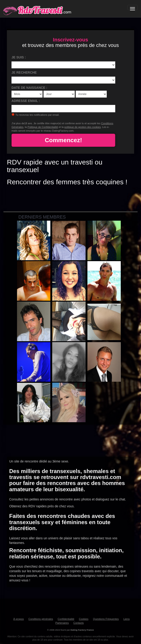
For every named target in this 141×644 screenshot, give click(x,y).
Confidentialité (66, 619)
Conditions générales (41, 619)
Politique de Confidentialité (43, 127)
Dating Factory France (82, 630)
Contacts (79, 623)
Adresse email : (26, 101)
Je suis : (19, 57)
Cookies (84, 619)
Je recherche (24, 72)
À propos (19, 619)
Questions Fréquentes (106, 619)
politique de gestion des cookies (83, 127)
